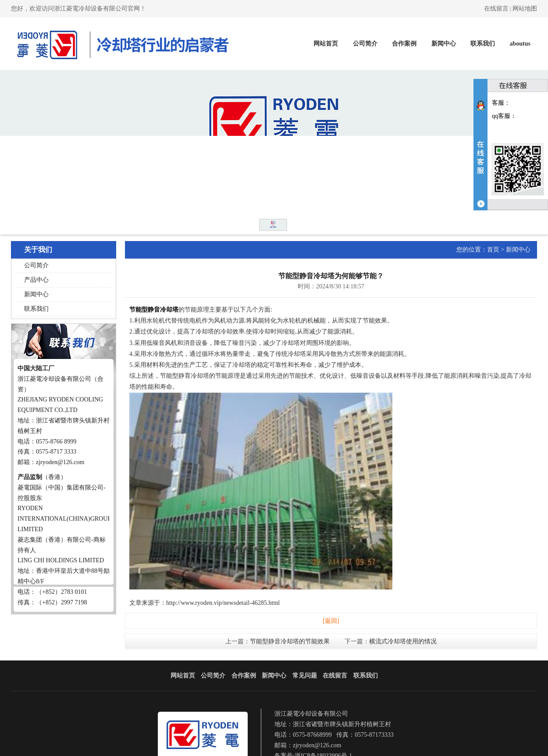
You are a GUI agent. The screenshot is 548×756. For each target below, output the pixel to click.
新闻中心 (444, 44)
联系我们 (483, 44)
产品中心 (36, 280)
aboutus (520, 44)
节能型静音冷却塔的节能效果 (290, 641)
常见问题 (305, 676)
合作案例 (404, 44)
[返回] (331, 621)
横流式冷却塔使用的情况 (403, 641)
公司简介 (365, 44)
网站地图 (525, 9)
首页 (493, 250)
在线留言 (496, 9)
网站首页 (326, 44)
